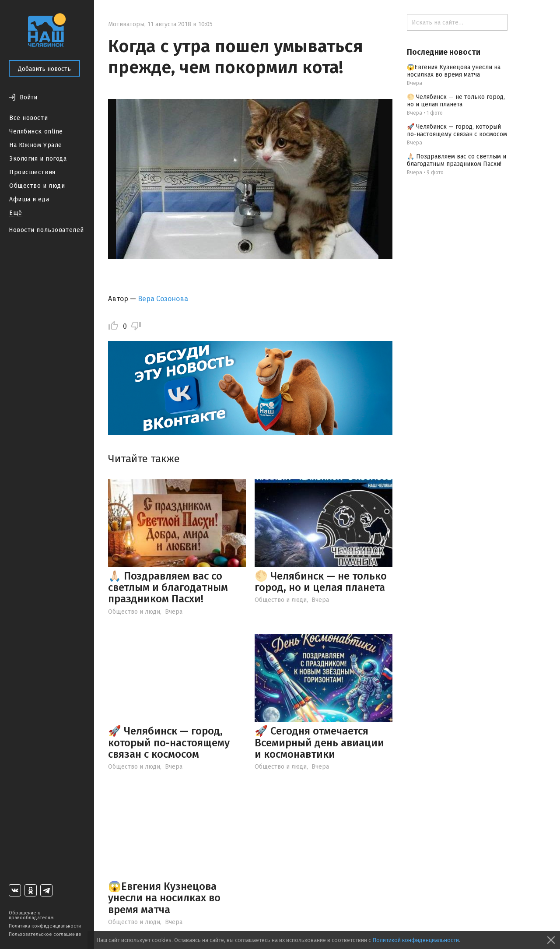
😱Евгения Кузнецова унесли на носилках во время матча (164, 898)
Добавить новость (44, 69)
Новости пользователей (46, 230)
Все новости (28, 118)
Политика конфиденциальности (45, 926)
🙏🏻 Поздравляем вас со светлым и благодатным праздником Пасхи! (168, 588)
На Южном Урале (36, 145)
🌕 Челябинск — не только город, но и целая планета (321, 582)
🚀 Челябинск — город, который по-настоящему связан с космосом (169, 743)
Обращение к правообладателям (31, 915)
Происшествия (32, 172)
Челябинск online (36, 132)
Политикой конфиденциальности (416, 940)
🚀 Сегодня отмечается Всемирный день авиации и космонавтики (319, 743)
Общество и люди (37, 186)
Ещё (16, 213)
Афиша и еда (29, 199)
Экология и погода (38, 159)
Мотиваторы (126, 24)
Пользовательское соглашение (45, 934)
